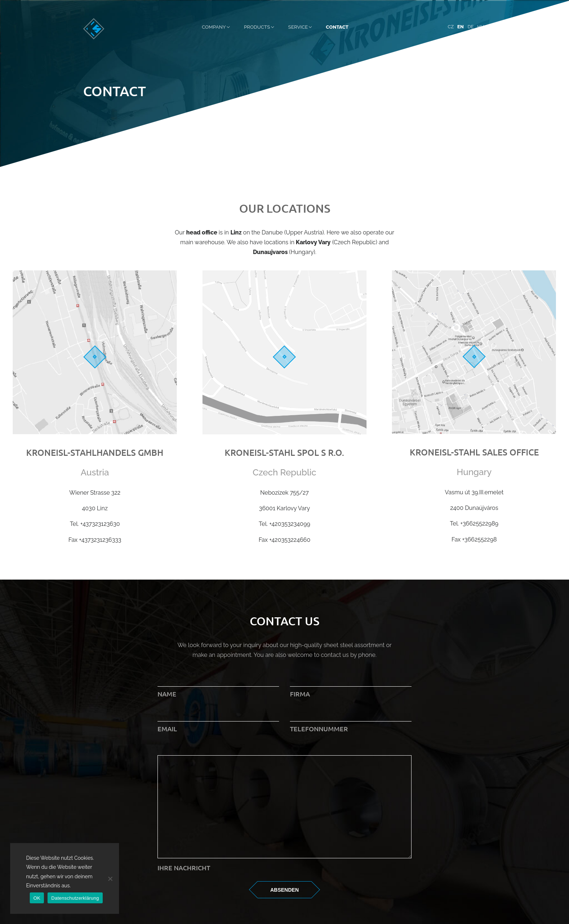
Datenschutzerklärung (75, 898)
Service (298, 27)
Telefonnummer (351, 721)
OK (37, 898)
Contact (337, 27)
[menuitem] (451, 27)
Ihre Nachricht (284, 863)
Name (218, 686)
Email (218, 721)
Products (257, 27)
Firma (351, 686)
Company (214, 27)
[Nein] (110, 879)
